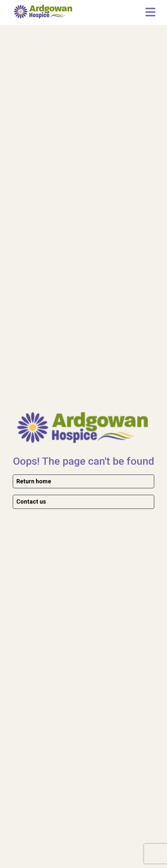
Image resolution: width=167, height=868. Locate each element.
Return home (34, 481)
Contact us (31, 501)
